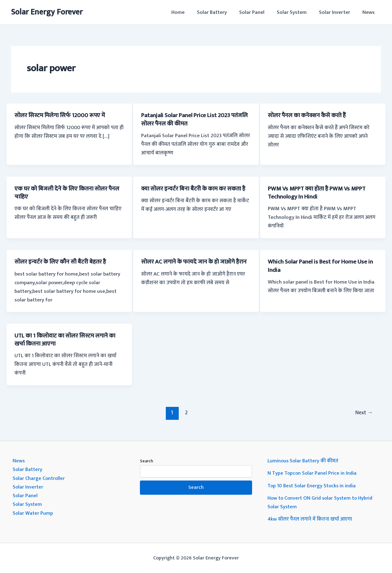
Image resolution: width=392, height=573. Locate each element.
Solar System (296, 12)
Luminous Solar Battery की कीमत (304, 460)
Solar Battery (220, 12)
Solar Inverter (337, 12)
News (370, 12)
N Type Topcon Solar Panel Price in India (312, 473)
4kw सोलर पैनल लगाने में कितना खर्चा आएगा (311, 518)
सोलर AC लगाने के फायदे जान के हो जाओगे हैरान (190, 266)
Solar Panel (258, 12)
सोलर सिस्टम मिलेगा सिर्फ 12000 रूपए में (62, 115)
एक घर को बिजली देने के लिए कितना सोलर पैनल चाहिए (63, 192)
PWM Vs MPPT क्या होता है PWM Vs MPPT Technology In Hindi (322, 192)
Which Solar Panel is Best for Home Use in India (321, 266)
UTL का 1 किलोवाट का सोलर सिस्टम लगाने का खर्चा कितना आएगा (68, 339)
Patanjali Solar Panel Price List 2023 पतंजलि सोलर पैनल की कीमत (189, 119)
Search (147, 461)
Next (363, 412)
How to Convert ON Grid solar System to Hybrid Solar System (322, 502)
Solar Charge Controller (39, 478)
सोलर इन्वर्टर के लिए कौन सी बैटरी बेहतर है (63, 262)
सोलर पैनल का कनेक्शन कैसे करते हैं (309, 115)
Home (188, 12)
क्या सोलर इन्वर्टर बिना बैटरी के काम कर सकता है (194, 192)
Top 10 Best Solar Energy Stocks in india (312, 485)
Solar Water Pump (33, 512)
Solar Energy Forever (47, 12)
